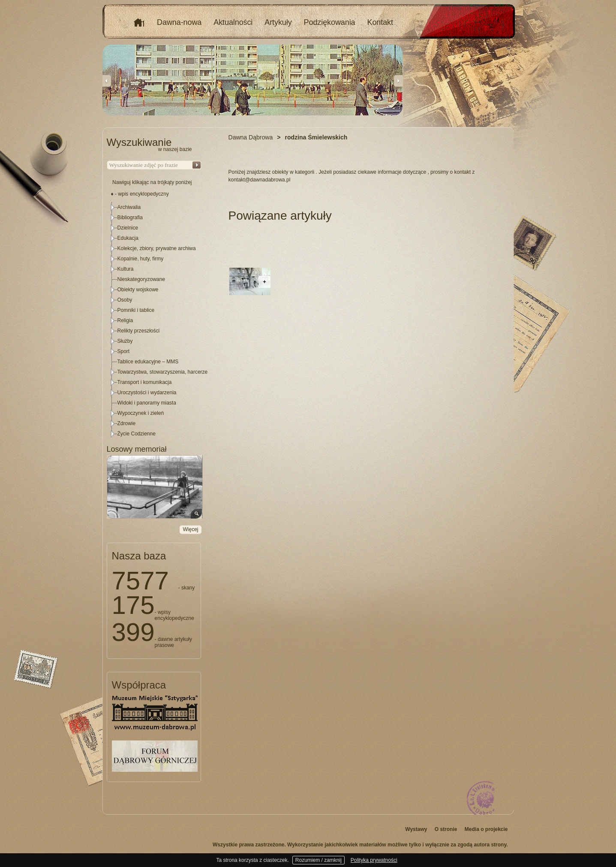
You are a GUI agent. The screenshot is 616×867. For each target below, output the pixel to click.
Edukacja (128, 238)
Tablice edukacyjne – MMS (148, 362)
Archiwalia (129, 207)
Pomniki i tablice (136, 310)
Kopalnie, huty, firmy (141, 259)
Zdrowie (127, 423)
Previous (107, 81)
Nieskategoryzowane (141, 279)
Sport (124, 351)
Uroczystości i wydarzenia (147, 393)
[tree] (154, 320)
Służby (125, 341)
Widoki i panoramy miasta (147, 403)
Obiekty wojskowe (138, 290)
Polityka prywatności (374, 860)
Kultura (126, 269)
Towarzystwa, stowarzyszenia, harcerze (163, 372)
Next (398, 81)
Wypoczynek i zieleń (141, 413)
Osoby (125, 300)
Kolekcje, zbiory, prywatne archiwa (157, 248)
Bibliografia (130, 218)
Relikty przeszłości (139, 331)
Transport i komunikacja (145, 382)
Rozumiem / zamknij (319, 860)
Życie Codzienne (137, 434)
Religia (125, 320)
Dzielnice (128, 228)
